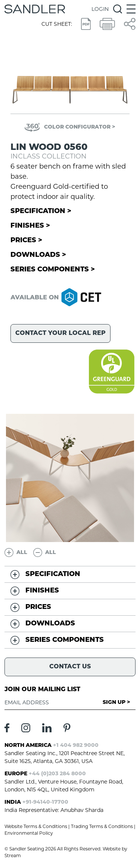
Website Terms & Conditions (36, 826)
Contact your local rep (60, 333)
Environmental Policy (29, 833)
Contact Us (70, 667)
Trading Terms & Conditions (102, 826)
